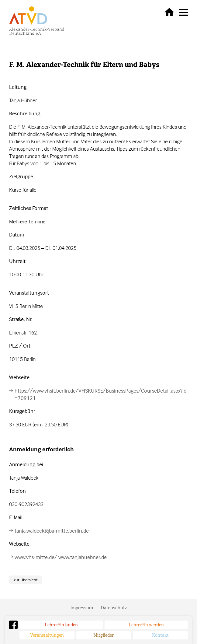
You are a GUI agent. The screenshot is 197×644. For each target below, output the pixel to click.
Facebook (13, 625)
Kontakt (160, 635)
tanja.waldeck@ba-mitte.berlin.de (52, 531)
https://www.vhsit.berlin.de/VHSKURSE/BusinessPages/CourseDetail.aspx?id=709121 (100, 394)
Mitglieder (104, 635)
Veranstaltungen (47, 635)
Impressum (82, 607)
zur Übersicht (26, 580)
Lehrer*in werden (146, 625)
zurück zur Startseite (169, 12)
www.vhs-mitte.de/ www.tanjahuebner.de (61, 557)
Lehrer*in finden (61, 625)
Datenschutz (114, 607)
